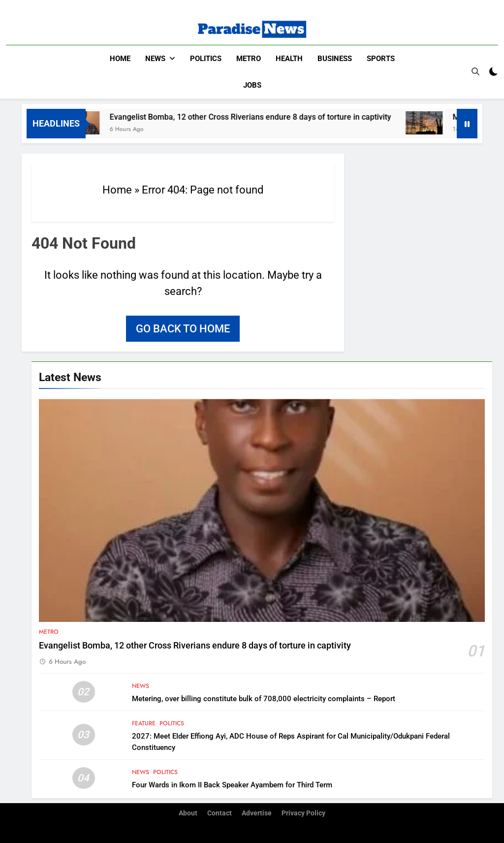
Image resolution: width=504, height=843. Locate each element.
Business (335, 59)
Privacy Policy (303, 813)
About (188, 813)
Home (120, 59)
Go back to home (183, 328)
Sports (381, 59)
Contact (220, 813)
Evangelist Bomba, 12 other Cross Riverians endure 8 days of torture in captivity (259, 116)
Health (289, 59)
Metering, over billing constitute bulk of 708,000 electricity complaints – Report (264, 698)
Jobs (252, 85)
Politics (206, 59)
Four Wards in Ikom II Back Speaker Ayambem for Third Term (232, 784)
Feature (144, 723)
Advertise (257, 813)
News (155, 59)
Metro (249, 59)
